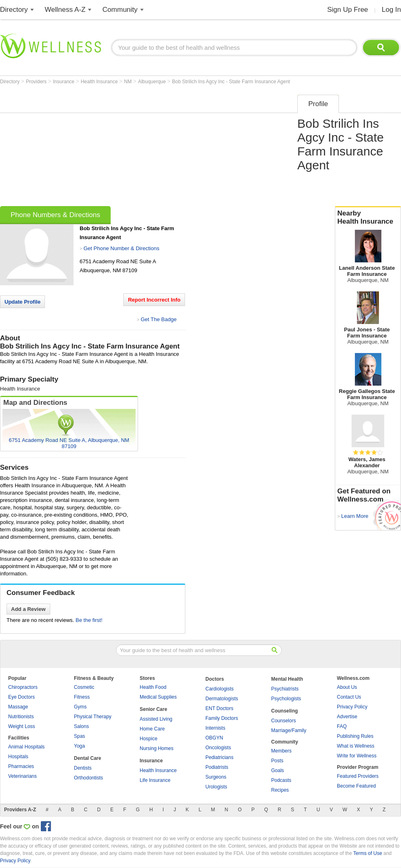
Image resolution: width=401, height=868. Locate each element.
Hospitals (18, 757)
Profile (318, 104)
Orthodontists (88, 778)
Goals (277, 770)
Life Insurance (155, 780)
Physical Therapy (93, 717)
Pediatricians (219, 757)
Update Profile (22, 302)
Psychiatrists (285, 689)
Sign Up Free (348, 10)
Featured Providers (358, 776)
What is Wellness (356, 746)
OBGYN (214, 738)
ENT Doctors (219, 708)
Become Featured (356, 786)
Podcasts (281, 780)
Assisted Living (156, 719)
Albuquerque (153, 82)
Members (281, 751)
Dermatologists (222, 699)
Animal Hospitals (26, 747)
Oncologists (218, 748)
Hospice (148, 739)
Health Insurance (100, 82)
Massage (18, 707)
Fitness (82, 697)
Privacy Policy (352, 707)
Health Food (153, 687)
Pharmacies (21, 766)
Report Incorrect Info (154, 300)
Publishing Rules (355, 736)
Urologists (216, 787)
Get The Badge (158, 319)
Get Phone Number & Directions (121, 248)
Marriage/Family (289, 730)
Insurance (65, 82)
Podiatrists (217, 767)
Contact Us (349, 697)
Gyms (80, 707)
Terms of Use (368, 853)
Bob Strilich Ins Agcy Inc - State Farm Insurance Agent (231, 82)
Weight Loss (22, 726)
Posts (277, 761)
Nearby (368, 218)
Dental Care (88, 758)
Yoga (79, 746)
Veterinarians (22, 776)
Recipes (280, 790)
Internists (215, 728)
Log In (391, 10)
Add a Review (28, 609)
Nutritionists (21, 717)
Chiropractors (23, 687)
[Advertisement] (127, 148)
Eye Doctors (21, 697)
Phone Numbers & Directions (55, 215)
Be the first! (89, 620)
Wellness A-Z (65, 10)
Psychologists (286, 699)
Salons (81, 726)
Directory (14, 10)
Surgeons (216, 777)
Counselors (284, 721)
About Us (347, 687)
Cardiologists (219, 689)
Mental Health (287, 679)
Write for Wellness (357, 756)
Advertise (347, 717)
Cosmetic (84, 687)
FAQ (342, 726)
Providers (37, 82)
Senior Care (153, 709)
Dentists (83, 768)
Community (120, 10)
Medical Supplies (158, 697)
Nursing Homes (157, 748)
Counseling (284, 711)
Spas (79, 736)
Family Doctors (222, 718)
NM (129, 82)
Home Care (152, 729)
